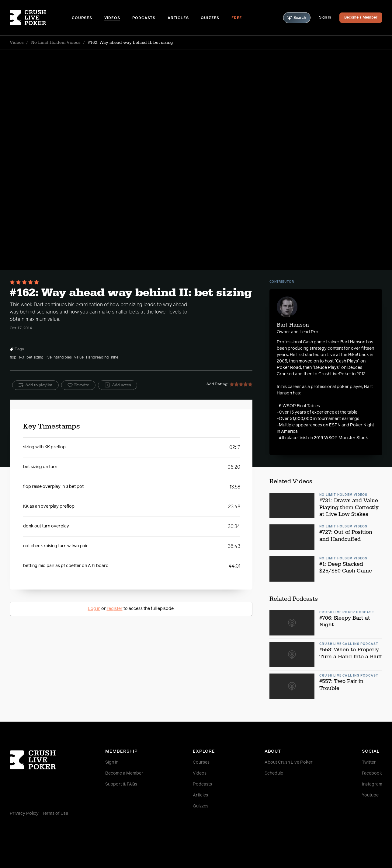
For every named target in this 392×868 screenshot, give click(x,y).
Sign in (112, 762)
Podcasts (144, 18)
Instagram (372, 784)
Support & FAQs (121, 784)
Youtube (370, 795)
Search (297, 18)
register (115, 609)
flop (13, 358)
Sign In (325, 18)
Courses (82, 18)
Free (237, 18)
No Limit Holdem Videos (56, 43)
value (79, 358)
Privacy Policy (24, 814)
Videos (112, 18)
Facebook (372, 773)
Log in (94, 609)
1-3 (21, 358)
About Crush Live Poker (289, 762)
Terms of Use (55, 814)
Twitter (369, 762)
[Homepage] (41, 18)
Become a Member (361, 18)
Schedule (274, 773)
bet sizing (35, 358)
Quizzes (210, 18)
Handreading (97, 358)
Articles (178, 18)
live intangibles (59, 358)
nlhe (115, 358)
